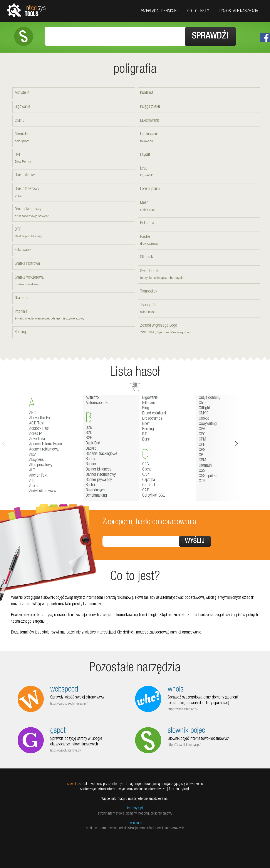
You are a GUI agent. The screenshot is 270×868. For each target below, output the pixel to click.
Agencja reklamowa (44, 449)
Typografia (199, 309)
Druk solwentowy (74, 213)
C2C (146, 464)
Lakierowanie (150, 120)
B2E (89, 438)
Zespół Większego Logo (199, 329)
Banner (91, 464)
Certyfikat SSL (153, 495)
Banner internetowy (101, 474)
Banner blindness (99, 469)
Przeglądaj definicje (158, 11)
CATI (146, 490)
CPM (202, 439)
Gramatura (23, 298)
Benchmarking (96, 495)
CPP (202, 444)
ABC (32, 413)
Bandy (90, 459)
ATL (32, 481)
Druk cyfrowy (25, 175)
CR (201, 455)
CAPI (146, 474)
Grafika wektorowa (74, 281)
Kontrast (147, 93)
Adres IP (36, 434)
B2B (89, 427)
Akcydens (22, 93)
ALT (32, 470)
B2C (89, 433)
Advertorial (37, 439)
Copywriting (208, 424)
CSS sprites (208, 476)
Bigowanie (23, 106)
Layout (145, 155)
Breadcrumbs (152, 418)
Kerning (20, 332)
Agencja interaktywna (45, 444)
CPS (202, 450)
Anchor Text (38, 475)
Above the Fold (41, 418)
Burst (146, 439)
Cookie (204, 418)
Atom (33, 486)
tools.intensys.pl (26, 10)
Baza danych (95, 490)
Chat (202, 403)
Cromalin (74, 138)
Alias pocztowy (41, 465)
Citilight (205, 408)
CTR (202, 481)
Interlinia (74, 315)
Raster (199, 240)
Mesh (199, 206)
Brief (146, 424)
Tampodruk (149, 291)
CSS (202, 471)
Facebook (265, 37)
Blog (146, 408)
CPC (202, 434)
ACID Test (37, 423)
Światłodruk (199, 275)
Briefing (148, 429)
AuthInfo (92, 397)
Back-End (93, 443)
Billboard (149, 403)
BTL (145, 434)
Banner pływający (99, 480)
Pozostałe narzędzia (239, 11)
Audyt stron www (43, 491)
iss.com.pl (135, 823)
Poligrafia (147, 223)
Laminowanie (199, 138)
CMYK (19, 120)
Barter (91, 485)
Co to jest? (198, 11)
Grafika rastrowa (27, 264)
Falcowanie (23, 250)
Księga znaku (150, 106)
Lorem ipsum (150, 189)
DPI (74, 158)
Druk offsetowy (74, 192)
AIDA (33, 454)
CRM (202, 460)
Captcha (149, 480)
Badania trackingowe (101, 454)
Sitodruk (147, 257)
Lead (199, 172)
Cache (147, 469)
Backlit (91, 448)
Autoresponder (97, 403)
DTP (74, 233)
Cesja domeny (210, 397)
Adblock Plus (39, 428)
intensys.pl (135, 808)
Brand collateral (154, 413)
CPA (202, 429)
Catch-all (149, 485)
